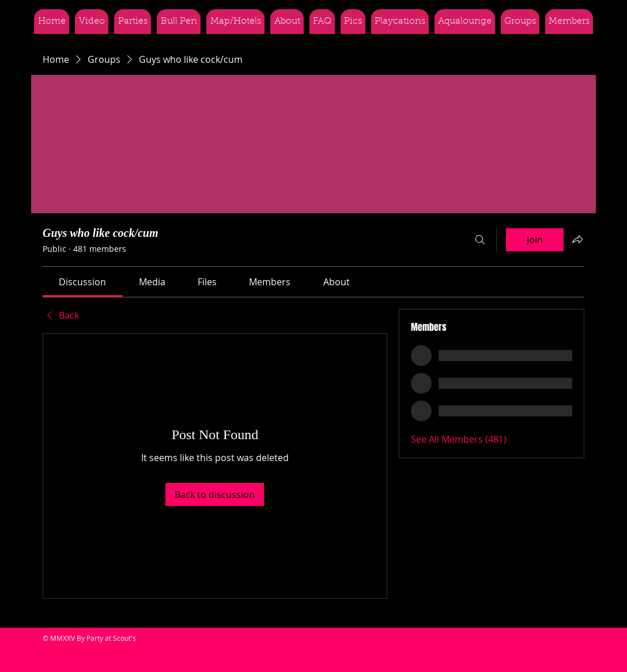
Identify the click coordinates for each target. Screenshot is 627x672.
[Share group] (577, 239)
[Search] (480, 240)
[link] (82, 282)
